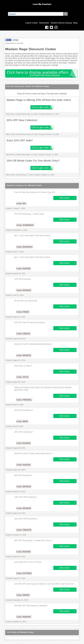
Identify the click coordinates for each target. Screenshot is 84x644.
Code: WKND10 (24, 290)
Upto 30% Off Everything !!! (26, 519)
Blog (75, 23)
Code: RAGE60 (24, 552)
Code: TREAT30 (24, 530)
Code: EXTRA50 (24, 573)
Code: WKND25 (24, 355)
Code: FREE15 (23, 334)
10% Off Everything (22, 279)
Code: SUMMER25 (25, 225)
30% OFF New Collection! (22, 120)
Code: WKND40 (24, 508)
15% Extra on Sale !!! (23, 366)
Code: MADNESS (25, 247)
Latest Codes (32, 23)
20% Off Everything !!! (24, 410)
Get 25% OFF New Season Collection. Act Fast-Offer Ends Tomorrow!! (44, 584)
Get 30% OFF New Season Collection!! (31, 606)
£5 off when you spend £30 (26, 301)
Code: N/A (21, 204)
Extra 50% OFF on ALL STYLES (28, 562)
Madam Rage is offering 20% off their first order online (39, 100)
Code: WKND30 (24, 487)
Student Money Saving (61, 23)
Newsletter (44, 23)
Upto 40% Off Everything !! (26, 497)
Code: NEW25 (23, 595)
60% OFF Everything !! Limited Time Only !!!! (33, 540)
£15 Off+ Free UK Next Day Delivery (30, 322)
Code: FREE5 (23, 312)
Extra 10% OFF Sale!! (20, 140)
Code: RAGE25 (24, 465)
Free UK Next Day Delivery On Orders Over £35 (35, 192)
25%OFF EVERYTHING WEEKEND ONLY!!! (33, 344)
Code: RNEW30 (24, 617)
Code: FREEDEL (24, 400)
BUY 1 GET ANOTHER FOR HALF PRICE (32, 236)
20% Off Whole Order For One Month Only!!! (33, 161)
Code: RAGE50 (24, 269)
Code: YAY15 (22, 377)
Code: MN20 (22, 421)
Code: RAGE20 (24, 443)
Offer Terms (10, 114)
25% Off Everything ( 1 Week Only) (29, 214)
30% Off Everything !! (23, 475)
